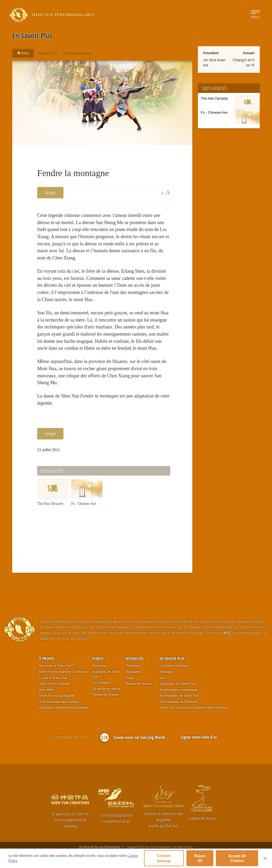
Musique (166, 672)
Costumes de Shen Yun (177, 684)
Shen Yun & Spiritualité (57, 696)
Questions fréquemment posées (63, 708)
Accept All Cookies (237, 858)
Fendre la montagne (78, 53)
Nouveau (99, 666)
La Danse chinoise (174, 666)
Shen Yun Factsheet (55, 684)
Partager (50, 193)
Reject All (200, 858)
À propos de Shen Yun (106, 674)
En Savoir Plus (47, 53)
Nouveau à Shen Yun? (56, 666)
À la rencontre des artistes (59, 702)
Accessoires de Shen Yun (179, 696)
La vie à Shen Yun (53, 678)
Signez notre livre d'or (199, 737)
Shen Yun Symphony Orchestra (63, 672)
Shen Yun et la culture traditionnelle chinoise (193, 708)
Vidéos (98, 659)
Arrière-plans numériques (179, 690)
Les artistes (101, 683)
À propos (47, 659)
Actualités (135, 659)
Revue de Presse (105, 695)
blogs (130, 678)
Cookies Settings (164, 858)
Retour (22, 53)
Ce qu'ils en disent (106, 689)
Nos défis (46, 690)
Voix (163, 678)
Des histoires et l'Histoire (178, 702)
